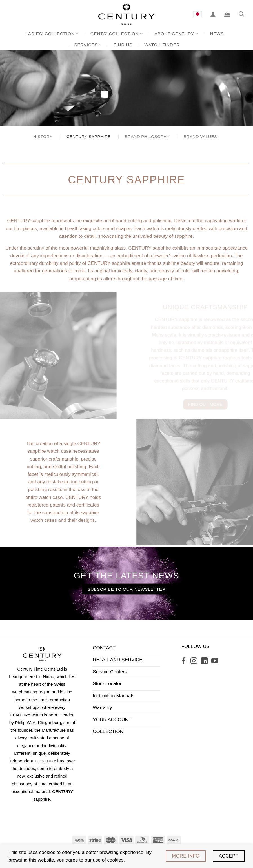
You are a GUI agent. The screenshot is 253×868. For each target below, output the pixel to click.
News (217, 34)
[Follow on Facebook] (184, 661)
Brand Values (200, 136)
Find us (123, 45)
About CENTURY (177, 34)
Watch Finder (162, 45)
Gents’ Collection (117, 34)
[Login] (213, 14)
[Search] (241, 14)
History (43, 136)
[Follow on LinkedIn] (204, 661)
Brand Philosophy (147, 136)
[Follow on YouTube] (215, 661)
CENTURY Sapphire (89, 136)
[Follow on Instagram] (194, 661)
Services (88, 45)
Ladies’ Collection (52, 34)
